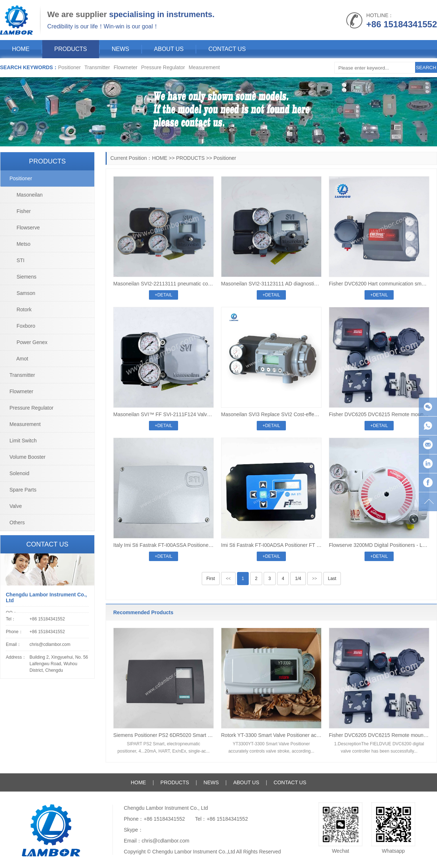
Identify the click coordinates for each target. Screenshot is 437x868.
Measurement (204, 67)
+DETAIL (164, 295)
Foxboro (22, 326)
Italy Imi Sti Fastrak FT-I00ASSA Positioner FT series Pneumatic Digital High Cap (164, 545)
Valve (16, 506)
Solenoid (19, 473)
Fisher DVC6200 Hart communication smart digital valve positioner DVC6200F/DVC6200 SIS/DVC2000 (379, 284)
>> (315, 579)
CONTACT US (227, 49)
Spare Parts (23, 490)
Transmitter (97, 67)
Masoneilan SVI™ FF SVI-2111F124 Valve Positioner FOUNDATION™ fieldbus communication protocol (164, 414)
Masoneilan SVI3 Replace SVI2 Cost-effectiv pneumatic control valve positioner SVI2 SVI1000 (271, 414)
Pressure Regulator (163, 67)
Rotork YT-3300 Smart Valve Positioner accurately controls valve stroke (271, 735)
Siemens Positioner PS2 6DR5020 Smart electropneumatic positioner (164, 735)
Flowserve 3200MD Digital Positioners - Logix (379, 545)
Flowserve (25, 228)
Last (332, 579)
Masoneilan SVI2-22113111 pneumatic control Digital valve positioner (164, 284)
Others (17, 522)
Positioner (69, 67)
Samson (22, 293)
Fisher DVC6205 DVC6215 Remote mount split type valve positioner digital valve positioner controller (379, 414)
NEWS (121, 49)
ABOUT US (169, 49)
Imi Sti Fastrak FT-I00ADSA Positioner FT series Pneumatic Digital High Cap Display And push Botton (271, 545)
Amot (19, 359)
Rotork (21, 309)
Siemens (23, 277)
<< (228, 579)
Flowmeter (125, 67)
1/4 (298, 579)
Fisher (20, 211)
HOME (21, 49)
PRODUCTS (71, 49)
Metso (20, 244)
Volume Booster (27, 457)
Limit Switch (23, 441)
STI (17, 260)
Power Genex (28, 342)
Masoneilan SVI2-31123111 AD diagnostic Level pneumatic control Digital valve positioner (271, 284)
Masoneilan (26, 195)
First (211, 579)
